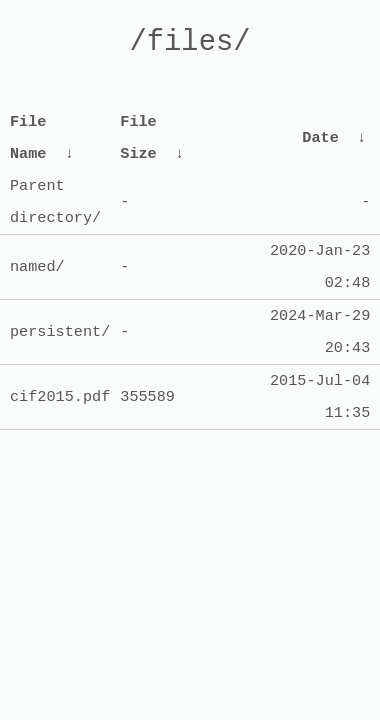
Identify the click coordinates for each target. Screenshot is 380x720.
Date (320, 138)
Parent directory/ (55, 202)
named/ (37, 267)
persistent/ (60, 332)
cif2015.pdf (60, 397)
